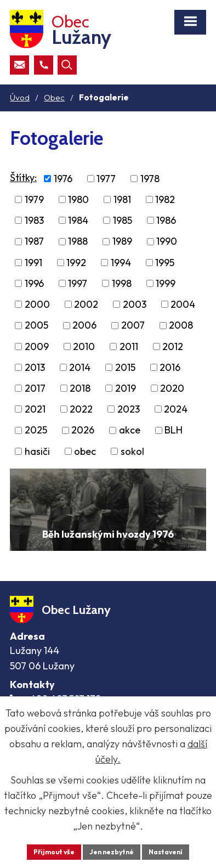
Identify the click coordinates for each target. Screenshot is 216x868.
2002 (86, 304)
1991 (33, 263)
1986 (166, 220)
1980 (78, 199)
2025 (36, 430)
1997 (78, 283)
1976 (63, 179)
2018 (80, 388)
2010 (84, 346)
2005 (36, 326)
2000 (37, 304)
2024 (176, 409)
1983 (34, 220)
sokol (132, 451)
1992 (76, 263)
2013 (35, 367)
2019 (126, 388)
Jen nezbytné (112, 852)
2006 (84, 326)
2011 (129, 346)
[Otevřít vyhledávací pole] (67, 65)
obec (85, 451)
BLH (174, 430)
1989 (122, 242)
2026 (83, 430)
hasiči (37, 451)
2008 (181, 326)
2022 (81, 409)
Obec (54, 97)
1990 (167, 242)
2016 (170, 367)
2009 (37, 346)
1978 (150, 179)
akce (130, 430)
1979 (34, 199)
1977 (106, 179)
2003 (135, 304)
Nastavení (166, 852)
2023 (129, 409)
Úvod (20, 97)
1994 (121, 263)
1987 (34, 242)
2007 (133, 326)
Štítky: (23, 177)
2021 (35, 409)
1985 (123, 220)
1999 (166, 283)
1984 (78, 220)
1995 (165, 263)
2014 (80, 367)
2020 (172, 388)
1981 (122, 199)
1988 (78, 242)
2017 (35, 388)
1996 (34, 283)
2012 (173, 346)
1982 (165, 199)
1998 (122, 283)
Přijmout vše (54, 852)
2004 (183, 304)
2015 (125, 367)
